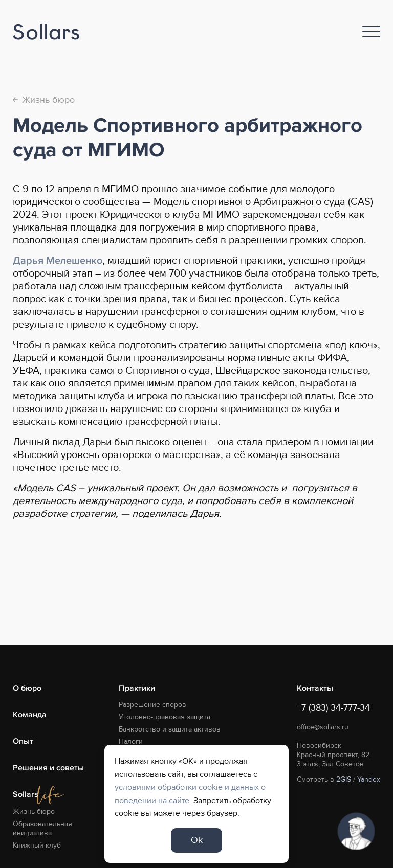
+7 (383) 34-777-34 (333, 708)
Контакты (315, 688)
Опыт (23, 741)
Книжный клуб (37, 845)
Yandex (369, 779)
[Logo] (46, 32)
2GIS (344, 779)
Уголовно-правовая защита (165, 717)
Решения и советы (48, 768)
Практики (137, 688)
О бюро (27, 688)
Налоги (131, 741)
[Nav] (371, 32)
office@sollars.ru (323, 727)
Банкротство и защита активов (170, 729)
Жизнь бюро (44, 100)
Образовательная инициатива (42, 828)
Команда (30, 715)
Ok (197, 840)
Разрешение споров (152, 705)
